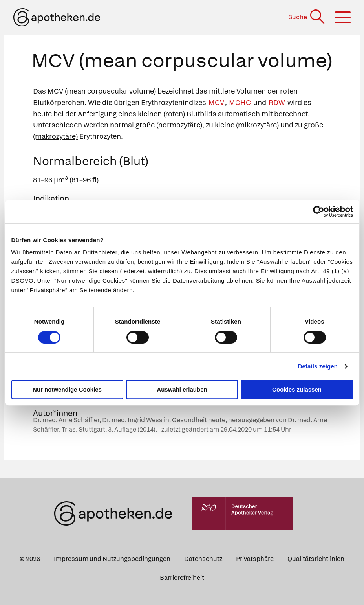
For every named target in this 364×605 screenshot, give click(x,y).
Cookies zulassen (297, 389)
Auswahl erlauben (182, 389)
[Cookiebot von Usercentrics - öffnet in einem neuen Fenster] (319, 211)
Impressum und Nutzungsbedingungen (112, 559)
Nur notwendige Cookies (67, 389)
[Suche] (307, 17)
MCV (216, 102)
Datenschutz (203, 559)
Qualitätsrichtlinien (316, 559)
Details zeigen (318, 366)
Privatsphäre (255, 559)
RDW (277, 102)
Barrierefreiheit (182, 578)
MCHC (240, 102)
